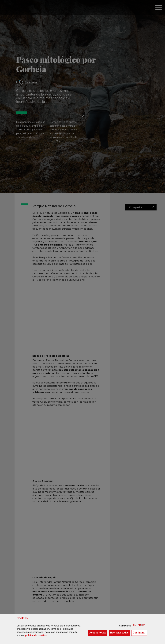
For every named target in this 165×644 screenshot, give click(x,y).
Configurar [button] (140, 632)
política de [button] (36, 635)
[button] (135, 625)
